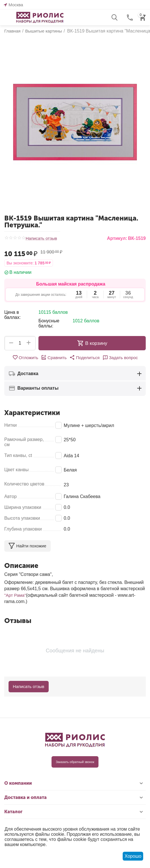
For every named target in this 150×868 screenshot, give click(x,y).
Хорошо (133, 856)
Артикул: (117, 238)
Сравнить (54, 357)
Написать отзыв (41, 238)
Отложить (25, 357)
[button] (85, 357)
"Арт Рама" (15, 595)
